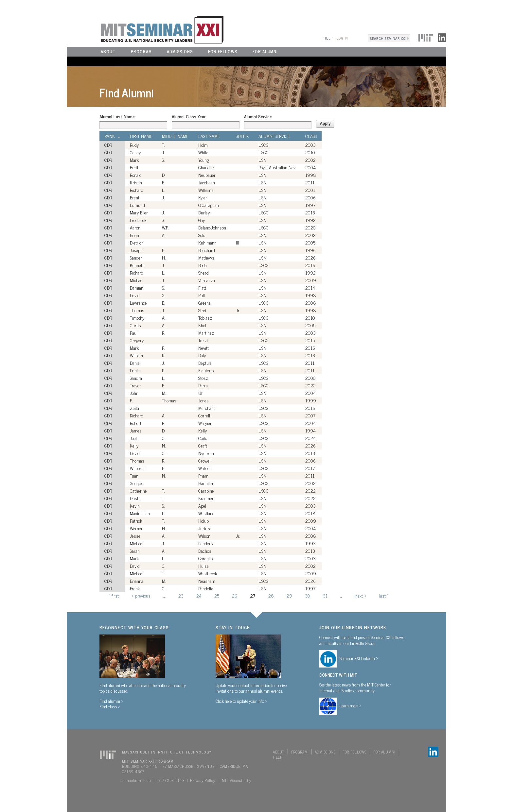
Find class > (110, 706)
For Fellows (223, 51)
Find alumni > (111, 701)
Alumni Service (258, 116)
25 (217, 595)
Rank (112, 136)
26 (235, 595)
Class (311, 136)
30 (308, 595)
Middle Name (175, 136)
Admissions (180, 51)
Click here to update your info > (241, 701)
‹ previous (141, 595)
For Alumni (265, 51)
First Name (141, 136)
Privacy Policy (203, 780)
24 (199, 595)
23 (181, 595)
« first (114, 595)
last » (384, 595)
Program (141, 51)
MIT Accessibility (237, 780)
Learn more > (351, 705)
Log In (342, 38)
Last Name (209, 136)
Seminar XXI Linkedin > (359, 658)
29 (289, 595)
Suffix (242, 136)
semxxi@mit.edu (137, 780)
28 (271, 595)
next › (361, 595)
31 (325, 595)
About (108, 51)
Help (328, 38)
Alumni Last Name (117, 116)
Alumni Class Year (189, 116)
